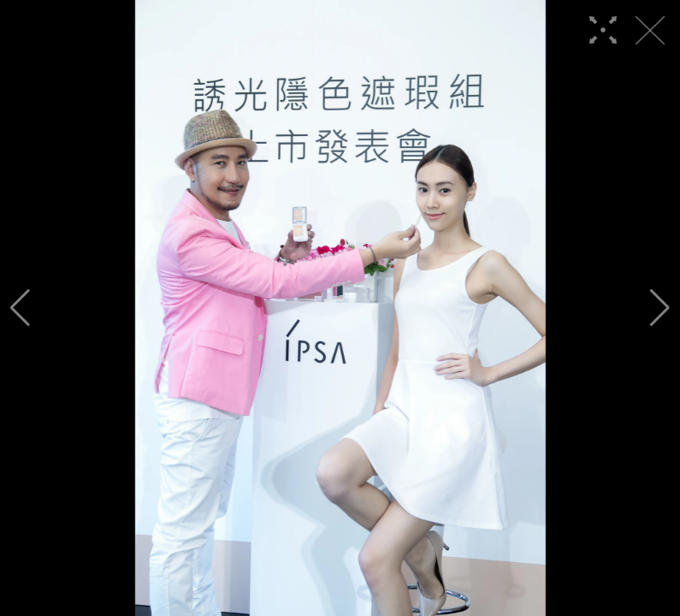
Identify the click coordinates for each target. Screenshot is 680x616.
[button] (20, 308)
